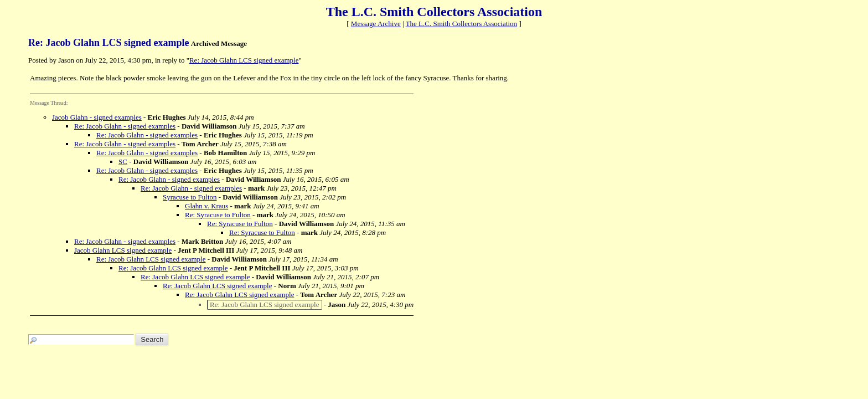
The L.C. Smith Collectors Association (462, 24)
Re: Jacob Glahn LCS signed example (244, 60)
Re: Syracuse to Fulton (218, 215)
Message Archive (376, 24)
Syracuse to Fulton (190, 197)
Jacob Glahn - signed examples (97, 117)
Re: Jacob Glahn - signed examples (125, 126)
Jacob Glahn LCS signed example (123, 250)
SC (123, 162)
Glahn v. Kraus (206, 206)
